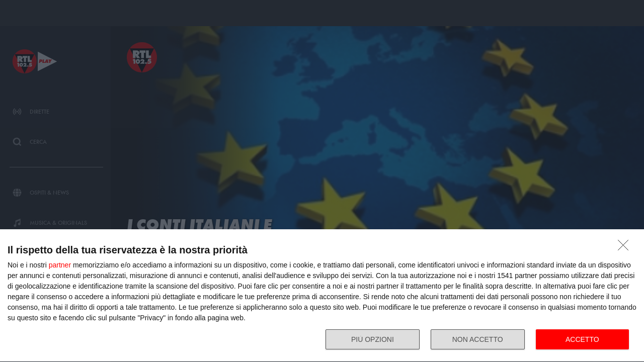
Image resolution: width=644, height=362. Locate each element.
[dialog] (322, 296)
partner (60, 265)
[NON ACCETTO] (626, 248)
